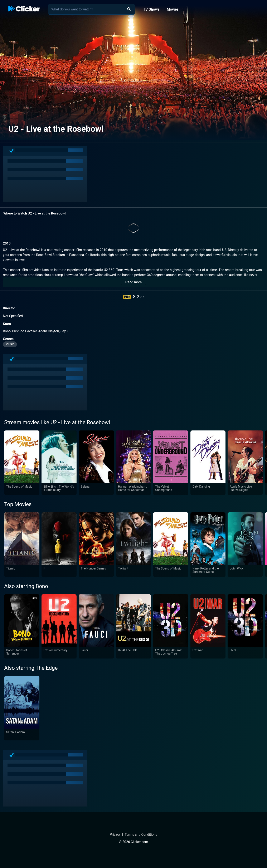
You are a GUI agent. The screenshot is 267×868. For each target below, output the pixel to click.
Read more (133, 282)
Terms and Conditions (141, 835)
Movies (173, 9)
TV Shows (151, 9)
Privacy (115, 835)
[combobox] (91, 9)
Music (10, 344)
